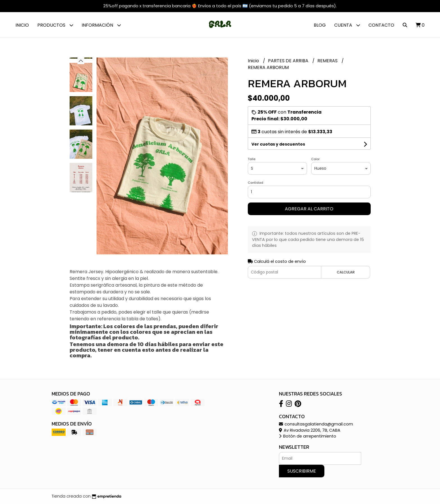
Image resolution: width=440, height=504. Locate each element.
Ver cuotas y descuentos (278, 144)
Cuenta (347, 25)
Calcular (346, 272)
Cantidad (255, 183)
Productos (55, 25)
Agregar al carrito (309, 209)
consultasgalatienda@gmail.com (316, 424)
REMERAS (328, 61)
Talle (252, 159)
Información (101, 25)
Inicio (22, 25)
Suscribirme (302, 471)
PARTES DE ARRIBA (289, 61)
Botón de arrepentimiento (308, 436)
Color (315, 159)
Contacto (381, 25)
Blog (320, 25)
